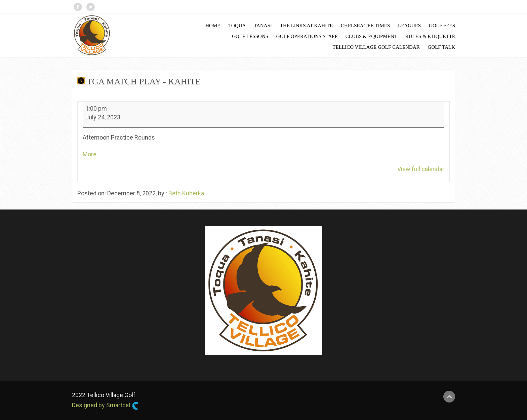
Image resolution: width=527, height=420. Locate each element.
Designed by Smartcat (105, 406)
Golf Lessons (250, 36)
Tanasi (263, 26)
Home (213, 26)
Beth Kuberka (186, 193)
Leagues (409, 26)
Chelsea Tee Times (365, 26)
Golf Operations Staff (307, 36)
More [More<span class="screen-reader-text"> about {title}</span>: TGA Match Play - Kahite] (90, 154)
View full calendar (421, 169)
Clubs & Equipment (371, 36)
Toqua (237, 26)
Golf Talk (441, 47)
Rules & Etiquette (430, 36)
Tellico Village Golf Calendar (376, 47)
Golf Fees (442, 26)
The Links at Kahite (307, 26)
